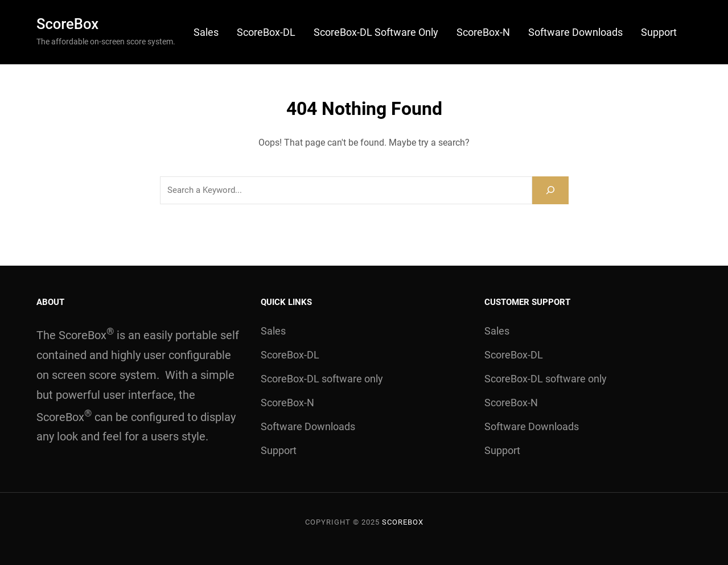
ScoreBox (67, 24)
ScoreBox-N (483, 32)
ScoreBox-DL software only (376, 32)
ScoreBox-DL (266, 32)
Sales (206, 32)
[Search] (550, 190)
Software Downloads (575, 32)
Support (659, 32)
